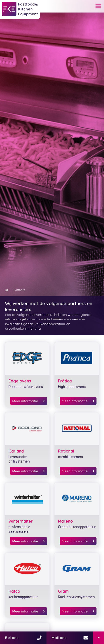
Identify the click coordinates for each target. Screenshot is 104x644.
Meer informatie (29, 401)
